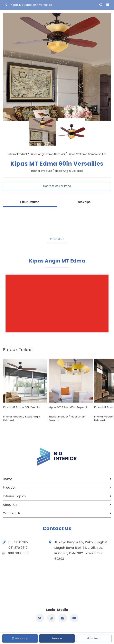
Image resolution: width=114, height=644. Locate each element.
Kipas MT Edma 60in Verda (22, 407)
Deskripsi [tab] (84, 202)
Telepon (57, 638)
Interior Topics (14, 496)
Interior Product (17, 154)
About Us (10, 505)
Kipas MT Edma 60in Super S (68, 407)
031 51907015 (18, 542)
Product (9, 487)
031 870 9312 (18, 548)
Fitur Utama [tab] (30, 202)
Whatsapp (20, 638)
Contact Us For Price (57, 186)
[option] (57, 67)
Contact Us (12, 513)
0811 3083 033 (19, 553)
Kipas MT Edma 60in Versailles (88, 154)
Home (8, 479)
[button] (57, 239)
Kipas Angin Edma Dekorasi (48, 154)
